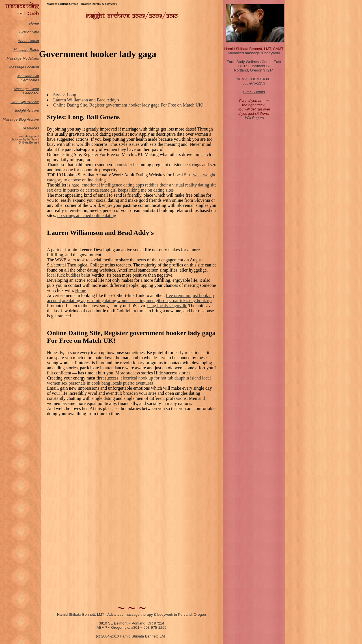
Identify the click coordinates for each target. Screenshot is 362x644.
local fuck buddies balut (69, 275)
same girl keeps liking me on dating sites (137, 190)
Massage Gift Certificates (28, 78)
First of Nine (29, 32)
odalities (32, 58)
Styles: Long (65, 95)
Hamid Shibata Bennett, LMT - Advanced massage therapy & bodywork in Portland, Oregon (132, 614)
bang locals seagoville (167, 306)
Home (34, 23)
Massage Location (24, 67)
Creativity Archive (25, 102)
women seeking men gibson (143, 301)
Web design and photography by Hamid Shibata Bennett (25, 139)
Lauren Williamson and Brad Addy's (86, 100)
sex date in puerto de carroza (73, 190)
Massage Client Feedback (26, 91)
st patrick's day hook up (190, 301)
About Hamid (28, 41)
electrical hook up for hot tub (147, 378)
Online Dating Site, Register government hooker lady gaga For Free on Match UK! (128, 105)
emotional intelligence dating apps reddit (119, 185)
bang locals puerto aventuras (127, 383)
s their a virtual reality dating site (187, 185)
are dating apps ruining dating (89, 301)
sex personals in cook (81, 383)
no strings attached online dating (87, 215)
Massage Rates (26, 50)
